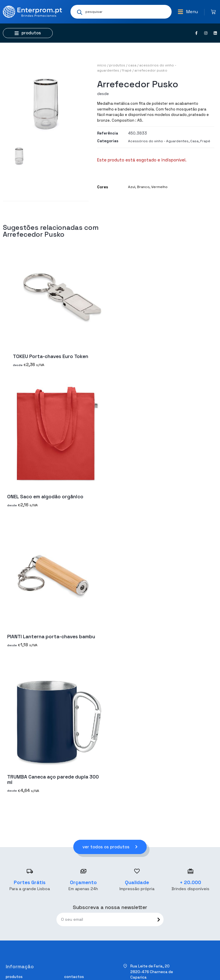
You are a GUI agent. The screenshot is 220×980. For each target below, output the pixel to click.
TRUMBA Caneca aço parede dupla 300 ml (53, 780)
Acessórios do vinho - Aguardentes (158, 141)
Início (102, 65)
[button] (188, 12)
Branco (143, 187)
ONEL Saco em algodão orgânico (45, 497)
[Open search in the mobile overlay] (121, 12)
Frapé (127, 70)
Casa (132, 65)
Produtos (117, 65)
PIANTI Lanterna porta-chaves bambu (51, 637)
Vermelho (159, 187)
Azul (132, 187)
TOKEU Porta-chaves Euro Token (51, 356)
